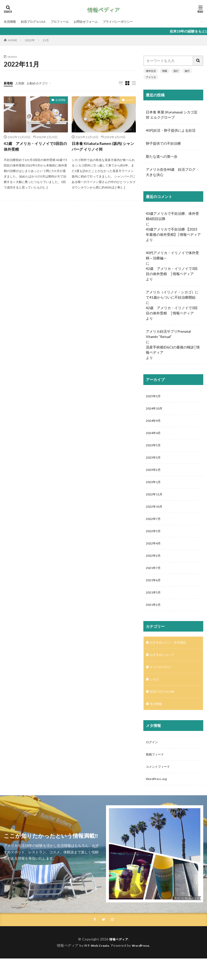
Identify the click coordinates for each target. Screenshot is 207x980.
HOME (13, 40)
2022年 (30, 40)
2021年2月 (154, 618)
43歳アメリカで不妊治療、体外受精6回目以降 (172, 216)
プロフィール (67, 22)
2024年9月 (154, 423)
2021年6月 (154, 592)
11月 (46, 40)
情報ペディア (119, 961)
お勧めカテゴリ (42, 83)
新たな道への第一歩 (162, 156)
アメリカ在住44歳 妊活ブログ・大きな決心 (172, 172)
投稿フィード (156, 774)
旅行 (187, 71)
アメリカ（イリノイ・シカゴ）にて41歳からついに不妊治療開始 (172, 295)
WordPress (143, 967)
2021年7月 (154, 579)
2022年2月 (154, 566)
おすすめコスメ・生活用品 (171, 656)
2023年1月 (154, 488)
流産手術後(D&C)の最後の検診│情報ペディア (173, 350)
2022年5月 (154, 540)
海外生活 (151, 71)
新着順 (9, 83)
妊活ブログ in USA (37, 22)
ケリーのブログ (162, 682)
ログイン (153, 761)
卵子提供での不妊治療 (163, 143)
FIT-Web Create (95, 967)
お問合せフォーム (97, 22)
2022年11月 (155, 501)
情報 (165, 71)
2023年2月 (154, 475)
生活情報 (11, 22)
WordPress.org (158, 800)
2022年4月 (154, 553)
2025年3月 (154, 397)
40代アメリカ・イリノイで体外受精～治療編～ (172, 255)
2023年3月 (154, 462)
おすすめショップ (164, 669)
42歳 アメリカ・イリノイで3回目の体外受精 (35, 147)
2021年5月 (154, 605)
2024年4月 (154, 436)
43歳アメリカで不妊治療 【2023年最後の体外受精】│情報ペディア (173, 232)
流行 (176, 71)
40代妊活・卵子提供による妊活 (172, 130)
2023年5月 (154, 449)
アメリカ (151, 77)
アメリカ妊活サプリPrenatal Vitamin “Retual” (168, 334)
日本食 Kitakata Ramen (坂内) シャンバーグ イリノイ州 (103, 147)
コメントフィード (160, 787)
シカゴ (130, 100)
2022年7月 (154, 527)
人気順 (22, 83)
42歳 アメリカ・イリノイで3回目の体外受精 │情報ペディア (172, 271)
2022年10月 (155, 514)
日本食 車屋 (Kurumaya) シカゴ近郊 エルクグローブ (172, 115)
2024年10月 (155, 410)
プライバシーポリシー (134, 22)
